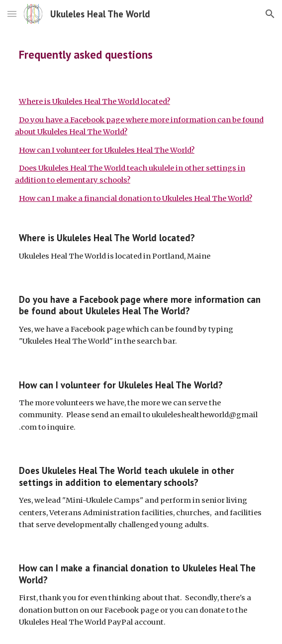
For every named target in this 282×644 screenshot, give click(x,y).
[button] (12, 14)
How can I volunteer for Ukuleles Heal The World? (107, 150)
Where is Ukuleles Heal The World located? (94, 101)
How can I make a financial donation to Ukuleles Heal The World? (136, 198)
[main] (141, 55)
